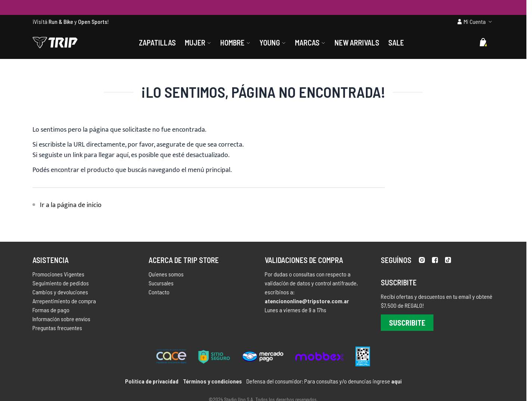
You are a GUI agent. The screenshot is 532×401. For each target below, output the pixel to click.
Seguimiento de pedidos (61, 283)
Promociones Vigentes (58, 274)
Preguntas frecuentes (57, 328)
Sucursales (161, 283)
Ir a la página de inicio (71, 205)
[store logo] (55, 43)
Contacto (159, 292)
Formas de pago (51, 310)
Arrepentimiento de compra (64, 301)
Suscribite (407, 323)
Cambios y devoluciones (60, 292)
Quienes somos (166, 274)
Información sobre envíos (61, 319)
